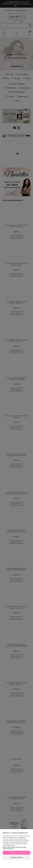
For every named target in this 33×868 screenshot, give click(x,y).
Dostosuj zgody (16, 857)
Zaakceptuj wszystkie (17, 853)
